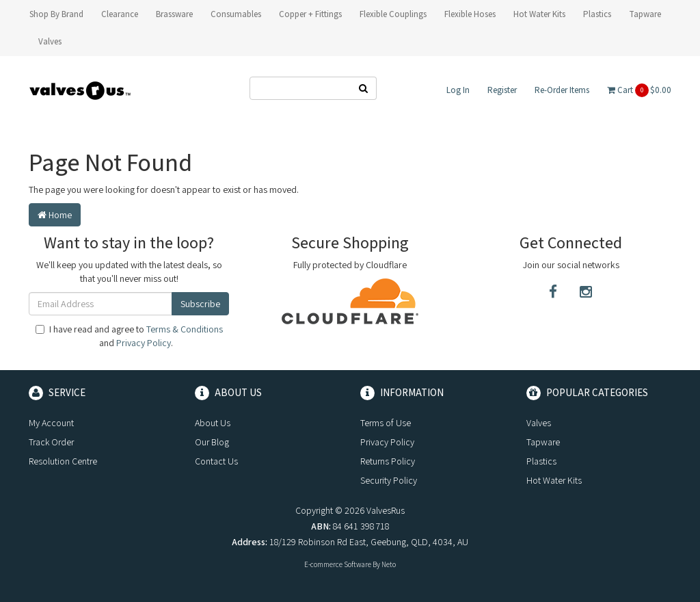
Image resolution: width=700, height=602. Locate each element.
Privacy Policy (144, 343)
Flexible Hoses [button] (470, 14)
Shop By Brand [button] (56, 14)
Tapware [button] (645, 14)
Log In (458, 90)
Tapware (543, 442)
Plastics (541, 461)
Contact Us (216, 461)
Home (55, 215)
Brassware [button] (174, 14)
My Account (51, 423)
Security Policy (389, 480)
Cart (639, 90)
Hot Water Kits (554, 480)
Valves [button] (50, 41)
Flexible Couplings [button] (393, 14)
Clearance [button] (120, 14)
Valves (539, 423)
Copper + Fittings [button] (310, 14)
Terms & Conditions (185, 329)
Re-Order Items (562, 90)
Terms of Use (386, 423)
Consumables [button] (236, 14)
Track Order (51, 442)
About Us (213, 423)
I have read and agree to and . (129, 336)
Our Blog (212, 442)
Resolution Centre (63, 461)
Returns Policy (388, 461)
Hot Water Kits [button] (539, 14)
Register (502, 90)
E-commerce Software (338, 564)
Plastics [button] (597, 14)
